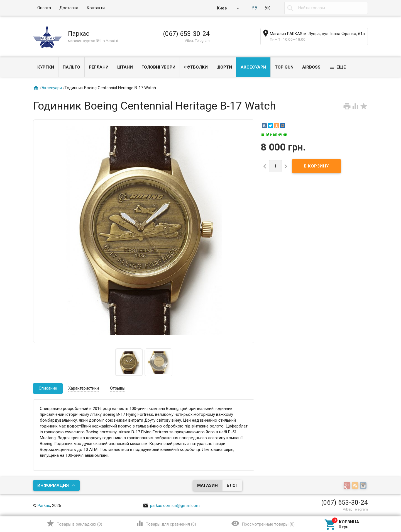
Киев (223, 8)
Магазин (207, 485)
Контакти (96, 8)
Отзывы (118, 388)
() (74, 523)
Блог (232, 485)
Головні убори (158, 67)
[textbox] (326, 8)
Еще (338, 67)
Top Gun (284, 67)
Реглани (99, 67)
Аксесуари (253, 67)
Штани (125, 67)
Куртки (46, 67)
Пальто (71, 67)
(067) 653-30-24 (186, 34)
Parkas (44, 506)
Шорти (224, 67)
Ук (267, 8)
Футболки (196, 67)
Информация (53, 485)
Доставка (69, 8)
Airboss (311, 67)
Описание (48, 388)
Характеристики (84, 388)
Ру (255, 8)
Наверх (348, 505)
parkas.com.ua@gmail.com (171, 506)
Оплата (44, 8)
